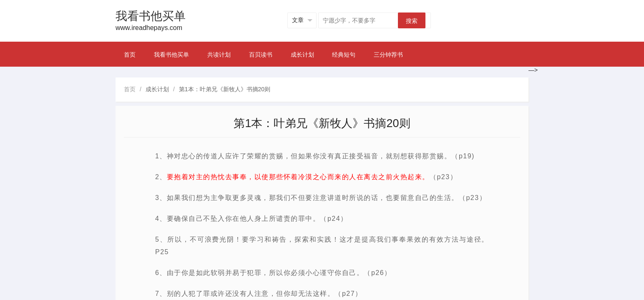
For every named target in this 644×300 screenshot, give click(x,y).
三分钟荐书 (388, 55)
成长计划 (302, 55)
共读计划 (219, 55)
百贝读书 (261, 55)
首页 (130, 55)
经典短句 (344, 55)
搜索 (412, 21)
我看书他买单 (171, 55)
